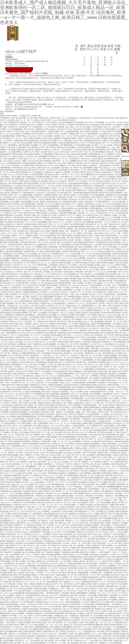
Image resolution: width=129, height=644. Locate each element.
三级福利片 (103, 564)
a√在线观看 (5, 208)
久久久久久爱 (122, 380)
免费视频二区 (76, 600)
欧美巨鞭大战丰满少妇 (12, 226)
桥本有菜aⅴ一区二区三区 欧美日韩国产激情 (101, 260)
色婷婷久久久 (113, 471)
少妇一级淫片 (29, 616)
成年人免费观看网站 (51, 145)
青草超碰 (12, 150)
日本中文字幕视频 (38, 437)
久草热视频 (25, 256)
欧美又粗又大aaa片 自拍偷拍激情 (27, 532)
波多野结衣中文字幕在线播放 (104, 129)
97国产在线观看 (79, 308)
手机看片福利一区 (28, 570)
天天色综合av (106, 349)
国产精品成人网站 (52, 174)
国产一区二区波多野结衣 (112, 143)
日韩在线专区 (74, 159)
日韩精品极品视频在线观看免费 (86, 193)
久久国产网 (37, 272)
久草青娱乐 (122, 226)
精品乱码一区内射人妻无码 (117, 152)
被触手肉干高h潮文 (43, 150)
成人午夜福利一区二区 (52, 525)
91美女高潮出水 (37, 586)
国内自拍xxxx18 (111, 199)
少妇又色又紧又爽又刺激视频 (39, 161)
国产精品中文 (44, 254)
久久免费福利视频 (26, 195)
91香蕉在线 (65, 559)
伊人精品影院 (47, 283)
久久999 (3, 122)
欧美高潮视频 (57, 335)
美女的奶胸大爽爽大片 (33, 154)
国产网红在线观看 (39, 306)
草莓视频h (52, 410)
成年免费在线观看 (97, 523)
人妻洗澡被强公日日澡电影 (109, 165)
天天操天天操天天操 (114, 186)
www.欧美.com (75, 199)
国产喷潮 (74, 471)
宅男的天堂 (119, 172)
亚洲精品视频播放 (110, 355)
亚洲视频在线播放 (12, 256)
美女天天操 (92, 534)
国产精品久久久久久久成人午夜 (23, 326)
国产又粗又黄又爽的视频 (107, 226)
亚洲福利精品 (42, 636)
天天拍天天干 (75, 369)
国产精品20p (62, 183)
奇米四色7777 (62, 464)
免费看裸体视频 (110, 480)
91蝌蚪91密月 (81, 190)
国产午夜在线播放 (47, 310)
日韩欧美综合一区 (40, 127)
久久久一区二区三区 (109, 593)
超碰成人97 (20, 595)
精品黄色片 (91, 226)
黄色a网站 (114, 247)
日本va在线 (11, 147)
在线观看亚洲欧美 (33, 595)
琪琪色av (67, 319)
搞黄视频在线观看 (70, 202)
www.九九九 (83, 179)
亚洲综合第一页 (25, 127)
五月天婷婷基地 (11, 125)
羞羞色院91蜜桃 (51, 195)
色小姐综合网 (23, 349)
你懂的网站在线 (11, 279)
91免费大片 (98, 480)
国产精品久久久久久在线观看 (109, 217)
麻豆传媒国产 (106, 552)
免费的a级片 (41, 561)
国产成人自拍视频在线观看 (96, 290)
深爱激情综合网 (67, 267)
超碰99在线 (95, 229)
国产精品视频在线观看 (99, 430)
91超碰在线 (25, 260)
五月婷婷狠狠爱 (91, 156)
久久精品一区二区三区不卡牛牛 (51, 505)
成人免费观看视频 (47, 297)
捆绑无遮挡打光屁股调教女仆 (42, 256)
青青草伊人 (117, 240)
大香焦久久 (56, 150)
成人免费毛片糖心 (59, 487)
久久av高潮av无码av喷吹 (22, 186)
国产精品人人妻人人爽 (70, 294)
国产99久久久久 (105, 231)
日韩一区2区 (26, 247)
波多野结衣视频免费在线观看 (45, 143)
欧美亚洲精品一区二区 (78, 170)
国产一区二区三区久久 (74, 421)
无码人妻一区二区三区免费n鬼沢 (30, 541)
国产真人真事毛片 (81, 518)
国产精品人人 (69, 335)
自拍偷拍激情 (51, 618)
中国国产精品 (46, 303)
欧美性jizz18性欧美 (14, 292)
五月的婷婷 (117, 324)
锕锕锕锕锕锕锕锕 (111, 358)
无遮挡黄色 (75, 478)
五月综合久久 (41, 193)
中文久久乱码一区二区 (74, 367)
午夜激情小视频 (7, 351)
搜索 (2, 113)
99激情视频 (48, 154)
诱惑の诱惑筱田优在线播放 (50, 251)
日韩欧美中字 (118, 620)
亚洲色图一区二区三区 (93, 459)
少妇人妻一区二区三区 (12, 376)
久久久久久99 (14, 518)
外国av (125, 301)
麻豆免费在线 (51, 333)
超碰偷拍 (26, 229)
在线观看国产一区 (81, 217)
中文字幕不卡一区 (57, 421)
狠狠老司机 (83, 489)
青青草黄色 (29, 627)
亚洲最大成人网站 (112, 238)
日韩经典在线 (57, 279)
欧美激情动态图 (81, 267)
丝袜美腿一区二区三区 (112, 181)
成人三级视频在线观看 (70, 131)
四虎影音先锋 (13, 122)
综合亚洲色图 (116, 258)
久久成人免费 (95, 183)
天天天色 (89, 122)
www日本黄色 (24, 279)
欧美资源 (15, 165)
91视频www (30, 613)
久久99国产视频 (6, 527)
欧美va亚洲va (51, 129)
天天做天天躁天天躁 (92, 138)
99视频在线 (55, 419)
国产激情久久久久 (41, 421)
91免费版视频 (42, 457)
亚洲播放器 (8, 254)
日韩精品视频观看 (51, 480)
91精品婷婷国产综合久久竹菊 (102, 392)
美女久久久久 (110, 233)
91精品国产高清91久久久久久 (92, 294)
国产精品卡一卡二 (75, 631)
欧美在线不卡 (18, 211)
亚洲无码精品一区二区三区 (62, 217)
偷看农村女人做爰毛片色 (83, 186)
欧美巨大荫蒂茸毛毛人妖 (119, 405)
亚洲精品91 (46, 217)
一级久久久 (119, 392)
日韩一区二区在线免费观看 (95, 152)
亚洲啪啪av (114, 229)
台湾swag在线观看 (114, 204)
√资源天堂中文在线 (71, 500)
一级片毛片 (105, 548)
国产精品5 (49, 179)
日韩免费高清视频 (43, 177)
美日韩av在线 (81, 541)
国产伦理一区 (119, 315)
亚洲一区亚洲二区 (10, 127)
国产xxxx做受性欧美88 (110, 333)
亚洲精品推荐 (99, 186)
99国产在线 (96, 457)
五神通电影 (66, 552)
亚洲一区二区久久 (68, 206)
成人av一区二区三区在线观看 (50, 607)
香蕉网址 (93, 217)
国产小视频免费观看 (50, 360)
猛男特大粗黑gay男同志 (90, 530)
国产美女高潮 (79, 136)
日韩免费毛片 (63, 634)
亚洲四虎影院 (6, 186)
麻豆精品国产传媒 (74, 439)
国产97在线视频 (44, 353)
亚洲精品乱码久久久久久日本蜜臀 (76, 555)
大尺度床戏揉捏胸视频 (66, 389)
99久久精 (78, 141)
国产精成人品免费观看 (84, 247)
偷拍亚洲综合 (29, 288)
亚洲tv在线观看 (9, 159)
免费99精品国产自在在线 (34, 206)
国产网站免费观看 (45, 417)
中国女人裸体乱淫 (93, 545)
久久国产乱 (15, 143)
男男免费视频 (93, 170)
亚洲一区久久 (6, 383)
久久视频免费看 (15, 152)
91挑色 (8, 516)
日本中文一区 (54, 245)
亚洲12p (119, 263)
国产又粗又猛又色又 (112, 224)
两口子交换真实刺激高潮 (97, 374)
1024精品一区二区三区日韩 (91, 181)
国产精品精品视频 (67, 247)
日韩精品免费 (6, 439)
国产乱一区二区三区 (113, 297)
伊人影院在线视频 (121, 195)
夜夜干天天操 (6, 469)
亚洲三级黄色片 (75, 342)
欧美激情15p (121, 602)
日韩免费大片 (92, 258)
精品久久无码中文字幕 (74, 152)
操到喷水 (40, 613)
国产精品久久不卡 (88, 401)
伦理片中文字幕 (7, 457)
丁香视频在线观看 (52, 593)
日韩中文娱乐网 (91, 367)
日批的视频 (53, 265)
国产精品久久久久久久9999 (87, 317)
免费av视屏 (5, 385)
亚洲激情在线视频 (75, 564)
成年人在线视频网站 (33, 328)
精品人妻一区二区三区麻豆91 (39, 564)
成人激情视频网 (41, 156)
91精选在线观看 (6, 573)
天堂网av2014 (49, 172)
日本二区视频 (77, 204)
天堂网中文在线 (113, 292)
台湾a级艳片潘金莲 (30, 491)
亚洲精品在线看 (81, 448)
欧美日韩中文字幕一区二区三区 (114, 183)
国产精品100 (116, 509)
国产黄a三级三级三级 (92, 464)
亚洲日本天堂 (115, 453)
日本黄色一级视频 (67, 134)
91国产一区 (78, 457)
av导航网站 (32, 521)
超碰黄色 (65, 419)
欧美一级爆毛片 (95, 491)
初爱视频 (44, 260)
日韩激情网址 (99, 279)
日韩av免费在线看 (90, 371)
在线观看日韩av (95, 179)
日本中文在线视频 (87, 265)
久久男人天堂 (12, 588)
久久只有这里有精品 (82, 197)
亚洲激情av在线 (96, 527)
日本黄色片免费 (80, 150)
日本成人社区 (65, 383)
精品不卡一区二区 (10, 335)
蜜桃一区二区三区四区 (16, 131)
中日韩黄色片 (89, 188)
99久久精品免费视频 (48, 236)
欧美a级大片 (91, 136)
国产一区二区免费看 (63, 561)
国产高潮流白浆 (29, 177)
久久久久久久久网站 (36, 478)
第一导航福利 (14, 353)
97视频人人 (41, 125)
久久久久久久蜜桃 (74, 233)
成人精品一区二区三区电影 (102, 145)
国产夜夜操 (108, 527)
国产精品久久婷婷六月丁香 (35, 579)
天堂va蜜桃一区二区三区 (70, 177)
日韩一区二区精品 (67, 312)
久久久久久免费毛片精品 (117, 265)
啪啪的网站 (19, 188)
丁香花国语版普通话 (14, 163)
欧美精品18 (11, 317)
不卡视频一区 (79, 290)
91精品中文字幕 (59, 190)
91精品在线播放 (36, 439)
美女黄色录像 (6, 283)
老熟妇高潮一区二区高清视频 (83, 604)
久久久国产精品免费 (20, 283)
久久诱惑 (32, 319)
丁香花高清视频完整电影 (65, 374)
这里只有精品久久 (120, 437)
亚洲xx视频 (67, 186)
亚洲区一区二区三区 (61, 340)
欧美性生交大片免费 (76, 156)
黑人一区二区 (67, 136)
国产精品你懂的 (84, 349)
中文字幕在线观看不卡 (103, 202)
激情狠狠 (33, 385)
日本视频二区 (48, 272)
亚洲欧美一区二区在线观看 (66, 622)
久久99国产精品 (105, 131)
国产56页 (74, 595)
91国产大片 (25, 299)
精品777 (117, 394)
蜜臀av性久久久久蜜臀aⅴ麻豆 (36, 245)
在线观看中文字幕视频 (98, 471)
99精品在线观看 (59, 238)
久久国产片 (11, 206)
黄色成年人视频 (48, 523)
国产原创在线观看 (39, 414)
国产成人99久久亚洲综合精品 (89, 161)
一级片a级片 (41, 516)
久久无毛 (98, 353)
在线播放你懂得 (78, 469)
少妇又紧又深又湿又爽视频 (57, 170)
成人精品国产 (23, 462)
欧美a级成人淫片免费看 (71, 299)
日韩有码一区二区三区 (87, 213)
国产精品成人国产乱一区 (55, 276)
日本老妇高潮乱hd (110, 179)
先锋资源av (90, 469)
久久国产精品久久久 (25, 159)
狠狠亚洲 (120, 326)
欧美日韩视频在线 (75, 333)
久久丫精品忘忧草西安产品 (87, 521)
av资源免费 (104, 134)
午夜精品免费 (106, 473)
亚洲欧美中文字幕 (21, 482)
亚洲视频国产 (31, 466)
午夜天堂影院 (106, 525)
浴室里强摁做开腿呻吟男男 (84, 242)
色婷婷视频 (62, 333)
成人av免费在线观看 (113, 299)
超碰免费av (13, 145)
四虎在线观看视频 (73, 602)
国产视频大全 (86, 195)
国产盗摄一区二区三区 (39, 233)
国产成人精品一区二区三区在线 (35, 473)
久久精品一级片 (110, 459)
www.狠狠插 (5, 378)
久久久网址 (72, 349)
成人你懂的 (33, 254)
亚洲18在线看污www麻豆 (96, 584)
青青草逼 (33, 462)
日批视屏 (9, 367)
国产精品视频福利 (106, 629)
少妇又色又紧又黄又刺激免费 (48, 294)
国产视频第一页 (83, 315)
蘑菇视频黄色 (53, 582)
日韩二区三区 (39, 346)
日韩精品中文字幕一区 (96, 308)
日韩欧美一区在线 (30, 607)
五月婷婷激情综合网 (82, 145)
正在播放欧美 (56, 512)
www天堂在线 (116, 414)
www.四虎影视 (95, 378)
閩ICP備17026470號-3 (62, 107)
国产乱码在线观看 (77, 414)
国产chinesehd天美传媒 (46, 197)
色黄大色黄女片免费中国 (85, 507)
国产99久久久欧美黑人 (60, 292)
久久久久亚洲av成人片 (54, 274)
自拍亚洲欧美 (98, 159)
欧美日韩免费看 (18, 613)
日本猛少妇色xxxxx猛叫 (87, 437)
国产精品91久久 (119, 423)
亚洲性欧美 (40, 333)
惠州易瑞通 (33, 104)
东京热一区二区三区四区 (113, 197)
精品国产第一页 (115, 290)
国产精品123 (20, 457)
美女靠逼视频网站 (53, 206)
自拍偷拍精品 (54, 331)
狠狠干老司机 (103, 453)
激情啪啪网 (91, 383)
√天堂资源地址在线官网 (39, 181)
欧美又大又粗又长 (75, 260)
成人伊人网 (75, 611)
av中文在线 (17, 392)
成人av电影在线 (99, 292)
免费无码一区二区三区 (59, 326)
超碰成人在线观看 (63, 172)
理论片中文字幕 (39, 170)
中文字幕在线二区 (20, 254)
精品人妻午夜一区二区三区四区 (25, 536)
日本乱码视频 (77, 407)
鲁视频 (19, 493)
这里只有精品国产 (100, 543)
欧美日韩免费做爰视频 (99, 618)
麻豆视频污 (5, 143)
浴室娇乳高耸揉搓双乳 (90, 577)
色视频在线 (89, 353)
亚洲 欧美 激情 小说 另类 (22, 469)
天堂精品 (62, 507)
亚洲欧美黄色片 (114, 301)
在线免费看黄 (26, 276)
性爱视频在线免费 (106, 281)
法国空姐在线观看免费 (42, 226)
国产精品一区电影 (87, 643)
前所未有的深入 (86, 274)
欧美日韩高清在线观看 (26, 636)
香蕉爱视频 (52, 473)
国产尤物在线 (20, 573)
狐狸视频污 (85, 344)
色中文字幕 (62, 163)
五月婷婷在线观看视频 (102, 254)
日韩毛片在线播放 (89, 453)
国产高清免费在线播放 (57, 430)
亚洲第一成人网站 (119, 215)
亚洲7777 (48, 387)
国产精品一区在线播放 (20, 432)
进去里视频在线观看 (37, 317)
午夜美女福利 (68, 272)
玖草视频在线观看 (74, 297)
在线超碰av (91, 455)
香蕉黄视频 (118, 410)
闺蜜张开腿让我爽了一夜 (43, 301)
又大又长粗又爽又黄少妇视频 (34, 285)
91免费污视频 (5, 389)
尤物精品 (62, 480)
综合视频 (74, 559)
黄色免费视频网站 (65, 211)
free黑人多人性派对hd (103, 240)
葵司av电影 (45, 231)
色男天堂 (104, 514)
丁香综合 (121, 597)
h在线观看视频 (99, 195)
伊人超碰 (17, 473)
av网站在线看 (34, 231)
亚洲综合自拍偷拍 (19, 310)
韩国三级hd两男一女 (13, 294)
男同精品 (28, 534)
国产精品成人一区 (80, 539)
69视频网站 (88, 141)
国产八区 (60, 401)
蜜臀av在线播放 (87, 505)
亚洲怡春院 (40, 543)
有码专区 (26, 475)
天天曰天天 (79, 496)
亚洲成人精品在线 (76, 509)
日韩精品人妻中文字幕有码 (62, 534)
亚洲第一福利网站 (112, 523)
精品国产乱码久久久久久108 (52, 152)
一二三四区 (116, 421)
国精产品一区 (122, 407)
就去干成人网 (57, 249)
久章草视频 (21, 147)
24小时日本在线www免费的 (21, 346)
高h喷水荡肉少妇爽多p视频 (51, 378)
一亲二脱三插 (21, 521)
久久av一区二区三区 (62, 423)
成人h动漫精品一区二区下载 (102, 335)
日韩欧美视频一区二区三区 (108, 337)
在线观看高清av (90, 631)
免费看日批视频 (70, 279)
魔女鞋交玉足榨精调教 (67, 147)
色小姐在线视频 (118, 536)
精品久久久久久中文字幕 (53, 426)
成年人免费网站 (102, 507)
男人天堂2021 (51, 346)
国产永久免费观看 (69, 514)
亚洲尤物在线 (108, 441)
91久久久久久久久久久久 (63, 258)
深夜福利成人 (108, 172)
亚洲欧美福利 (104, 258)
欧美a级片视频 (30, 215)
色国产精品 (49, 597)
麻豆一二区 (40, 288)
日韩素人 (70, 222)
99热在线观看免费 (31, 141)
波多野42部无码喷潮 (58, 233)
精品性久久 (69, 625)
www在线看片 (16, 134)
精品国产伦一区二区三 (28, 240)
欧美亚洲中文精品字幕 (78, 568)
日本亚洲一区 (122, 319)
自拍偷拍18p (22, 231)
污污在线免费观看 (78, 383)
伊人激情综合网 (80, 534)
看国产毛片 (98, 168)
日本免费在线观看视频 (60, 398)
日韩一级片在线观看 (35, 471)
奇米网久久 (39, 274)
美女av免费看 (114, 141)
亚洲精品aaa (10, 328)
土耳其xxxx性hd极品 (75, 459)
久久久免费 (91, 426)
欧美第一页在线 (75, 240)
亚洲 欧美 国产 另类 (106, 412)
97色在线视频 (105, 502)
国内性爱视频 (119, 534)
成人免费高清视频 (88, 276)
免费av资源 (18, 405)
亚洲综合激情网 (41, 308)
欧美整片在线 (110, 256)
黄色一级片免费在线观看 (36, 131)
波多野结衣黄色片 (103, 401)
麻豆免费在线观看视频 (91, 548)
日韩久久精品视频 (59, 226)
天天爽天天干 (88, 238)
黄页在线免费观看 (39, 410)
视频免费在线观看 (78, 552)
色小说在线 (98, 358)
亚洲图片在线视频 (122, 491)
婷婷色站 (62, 265)
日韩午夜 (111, 482)
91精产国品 (24, 181)
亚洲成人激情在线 (85, 202)
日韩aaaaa (18, 527)
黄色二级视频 (78, 283)
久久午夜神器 (96, 462)
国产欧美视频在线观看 (28, 575)
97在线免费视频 (24, 414)
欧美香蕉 (7, 471)
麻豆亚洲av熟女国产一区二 (113, 161)
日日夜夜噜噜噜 (37, 387)
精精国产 (5, 550)
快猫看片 (57, 136)
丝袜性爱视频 (99, 274)
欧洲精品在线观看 (92, 525)
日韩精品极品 (64, 281)
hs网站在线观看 (113, 385)
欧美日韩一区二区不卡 (50, 595)
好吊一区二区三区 (8, 493)
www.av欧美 (45, 141)
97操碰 (125, 487)
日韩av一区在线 (38, 199)
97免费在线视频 (41, 213)
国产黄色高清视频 (31, 183)
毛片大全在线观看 (46, 136)
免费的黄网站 (107, 378)
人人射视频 (105, 414)
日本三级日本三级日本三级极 (15, 161)
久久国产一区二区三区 (59, 188)
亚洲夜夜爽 (93, 362)
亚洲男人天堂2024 (106, 303)
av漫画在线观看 (11, 240)
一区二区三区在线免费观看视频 (75, 378)
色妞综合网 (70, 190)
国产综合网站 (38, 134)
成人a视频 (68, 403)
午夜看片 (19, 272)
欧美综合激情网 (114, 242)
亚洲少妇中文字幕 (65, 129)
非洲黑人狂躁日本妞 (120, 455)
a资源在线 (97, 627)
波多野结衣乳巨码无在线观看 (111, 193)
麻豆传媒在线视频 (16, 183)
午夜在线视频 (71, 256)
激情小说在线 (110, 446)
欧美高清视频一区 (72, 505)
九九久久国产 (57, 532)
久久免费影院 (22, 634)
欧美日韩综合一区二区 (87, 575)
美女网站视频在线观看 (76, 226)
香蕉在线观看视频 (10, 308)
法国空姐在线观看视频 (14, 251)
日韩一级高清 (64, 195)
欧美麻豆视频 (52, 317)
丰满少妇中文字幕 (31, 453)
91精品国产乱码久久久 (60, 254)
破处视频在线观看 (91, 351)
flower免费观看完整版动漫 (93, 625)
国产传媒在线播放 (73, 276)
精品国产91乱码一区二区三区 (24, 383)
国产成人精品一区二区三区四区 (30, 258)
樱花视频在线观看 (104, 455)
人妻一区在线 (103, 405)
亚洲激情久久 (17, 193)
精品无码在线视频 (42, 188)
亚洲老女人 (52, 211)
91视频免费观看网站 (28, 353)
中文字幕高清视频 (24, 423)
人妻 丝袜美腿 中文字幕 (75, 484)
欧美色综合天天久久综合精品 (88, 125)
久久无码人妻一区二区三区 (35, 450)
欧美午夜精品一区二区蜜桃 (68, 324)
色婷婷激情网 (93, 134)
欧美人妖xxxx (8, 220)
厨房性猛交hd (115, 448)
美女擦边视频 (100, 389)
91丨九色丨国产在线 (42, 159)
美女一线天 (52, 548)
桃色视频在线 (43, 315)
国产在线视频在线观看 (109, 518)
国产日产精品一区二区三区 (93, 199)
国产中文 (113, 403)
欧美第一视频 (24, 233)
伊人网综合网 (60, 364)
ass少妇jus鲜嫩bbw (66, 122)
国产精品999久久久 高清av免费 (38, 367)
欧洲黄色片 (18, 525)
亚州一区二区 (81, 134)
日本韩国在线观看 (94, 143)
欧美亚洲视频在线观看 (62, 283)
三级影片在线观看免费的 (118, 541)
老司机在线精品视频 (20, 439)
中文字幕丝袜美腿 (27, 165)
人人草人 (82, 310)
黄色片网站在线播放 (50, 281)
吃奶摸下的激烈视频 (31, 609)
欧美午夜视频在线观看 (32, 552)
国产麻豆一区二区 (52, 355)
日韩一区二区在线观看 (80, 394)
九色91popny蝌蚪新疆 (92, 342)
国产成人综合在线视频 (105, 426)
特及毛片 (100, 446)
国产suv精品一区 (48, 435)
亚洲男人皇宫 (100, 265)
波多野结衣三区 (13, 276)
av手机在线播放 (77, 525)
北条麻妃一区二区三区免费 (27, 369)
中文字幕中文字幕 (52, 134)
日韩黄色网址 (50, 541)
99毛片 (76, 168)
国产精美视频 (24, 145)
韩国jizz (43, 202)
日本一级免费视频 (14, 446)
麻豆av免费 (15, 172)
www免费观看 (29, 543)
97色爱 (81, 622)
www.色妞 (73, 310)
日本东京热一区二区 (60, 159)
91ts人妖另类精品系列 (119, 134)
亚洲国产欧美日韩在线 (71, 251)
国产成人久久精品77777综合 (92, 550)
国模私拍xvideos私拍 (26, 150)
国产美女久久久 (15, 229)
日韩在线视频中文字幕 (30, 202)
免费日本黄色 (35, 349)
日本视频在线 (9, 564)
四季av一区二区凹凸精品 (82, 543)
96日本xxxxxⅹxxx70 (81, 285)
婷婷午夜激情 (62, 199)
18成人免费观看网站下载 (43, 423)
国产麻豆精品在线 (65, 193)
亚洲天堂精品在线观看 (9, 604)
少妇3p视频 (15, 202)
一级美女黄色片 (11, 622)
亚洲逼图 (48, 220)
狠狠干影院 (119, 269)
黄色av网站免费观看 (20, 312)
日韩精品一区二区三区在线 (47, 573)
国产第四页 (52, 193)
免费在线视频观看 (98, 206)
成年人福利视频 (90, 319)
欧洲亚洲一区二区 (21, 582)
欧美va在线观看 (74, 358)
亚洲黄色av (36, 441)
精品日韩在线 (36, 229)
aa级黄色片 (39, 195)
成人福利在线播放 (82, 208)
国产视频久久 (43, 521)
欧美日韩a (9, 380)
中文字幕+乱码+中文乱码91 (77, 328)
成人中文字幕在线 (16, 269)
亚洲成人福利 (52, 507)
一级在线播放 (116, 604)
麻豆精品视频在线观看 (35, 593)
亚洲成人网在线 (82, 312)
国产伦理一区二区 (91, 364)
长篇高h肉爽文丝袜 (27, 362)
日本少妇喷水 (52, 122)
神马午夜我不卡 (26, 394)
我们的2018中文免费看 (82, 129)
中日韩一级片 (103, 588)
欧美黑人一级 (69, 428)
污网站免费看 (119, 145)
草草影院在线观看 (14, 249)
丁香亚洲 (98, 236)
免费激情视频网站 (108, 530)
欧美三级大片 (10, 462)
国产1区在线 (81, 374)
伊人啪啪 (14, 509)
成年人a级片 (48, 138)
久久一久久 (50, 625)
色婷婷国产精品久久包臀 (73, 138)
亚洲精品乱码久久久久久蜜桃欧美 (102, 154)
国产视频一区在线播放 (94, 283)
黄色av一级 (124, 518)
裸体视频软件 (88, 410)
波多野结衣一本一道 (60, 161)
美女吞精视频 (88, 600)
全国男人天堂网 (70, 527)
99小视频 (103, 482)
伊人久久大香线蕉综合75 (21, 238)
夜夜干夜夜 (119, 303)
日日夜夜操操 (101, 242)
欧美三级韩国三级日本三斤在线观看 (61, 125)
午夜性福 (12, 369)
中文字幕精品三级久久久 (102, 127)
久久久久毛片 (109, 283)
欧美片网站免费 (60, 489)
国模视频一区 (50, 464)
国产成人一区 (103, 403)
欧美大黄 (51, 622)
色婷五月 (90, 613)
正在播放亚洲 (107, 394)
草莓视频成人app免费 (17, 398)
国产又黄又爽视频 (25, 331)
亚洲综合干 (70, 521)
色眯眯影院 (10, 190)
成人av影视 (79, 353)
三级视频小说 (103, 136)
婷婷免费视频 (94, 489)
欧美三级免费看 (78, 387)
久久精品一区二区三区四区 (84, 211)
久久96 (68, 482)
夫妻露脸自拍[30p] (76, 557)
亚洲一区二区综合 (16, 450)
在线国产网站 (68, 512)
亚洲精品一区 (9, 138)
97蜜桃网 (14, 487)
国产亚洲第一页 (105, 516)
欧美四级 (51, 561)
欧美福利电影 (10, 423)
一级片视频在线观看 (88, 340)
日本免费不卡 (44, 292)
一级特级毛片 (88, 240)
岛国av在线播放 (67, 208)
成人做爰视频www (72, 274)
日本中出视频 (60, 640)
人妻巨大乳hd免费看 (80, 502)
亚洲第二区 (75, 195)
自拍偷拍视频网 (10, 258)
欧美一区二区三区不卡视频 (89, 269)
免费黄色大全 (29, 493)
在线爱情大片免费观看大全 (69, 473)
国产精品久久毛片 (121, 573)
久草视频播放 (38, 276)
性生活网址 (117, 131)
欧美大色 (28, 168)
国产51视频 (80, 584)
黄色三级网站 (55, 627)
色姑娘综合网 (20, 380)
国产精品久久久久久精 (76, 597)
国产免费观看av (15, 609)
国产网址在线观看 (106, 317)
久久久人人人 (113, 469)
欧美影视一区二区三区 (99, 288)
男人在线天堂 (79, 346)
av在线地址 (53, 213)
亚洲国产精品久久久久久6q (26, 136)
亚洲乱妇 (37, 555)
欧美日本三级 (29, 516)
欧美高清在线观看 (71, 385)
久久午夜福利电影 (36, 514)
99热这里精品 (44, 491)
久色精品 (38, 496)
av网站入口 (101, 559)
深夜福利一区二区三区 (58, 156)
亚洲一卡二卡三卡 (89, 251)
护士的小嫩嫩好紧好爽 (104, 360)
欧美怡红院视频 (21, 220)
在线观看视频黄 (38, 174)
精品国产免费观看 (42, 428)
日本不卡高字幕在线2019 (41, 190)
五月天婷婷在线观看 (112, 208)
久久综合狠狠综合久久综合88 (113, 344)
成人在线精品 (105, 215)
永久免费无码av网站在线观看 (59, 263)
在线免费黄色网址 (59, 303)
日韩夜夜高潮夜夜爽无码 (68, 143)
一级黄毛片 (101, 177)
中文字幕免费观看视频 (62, 387)
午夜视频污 (111, 177)
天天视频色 (6, 432)
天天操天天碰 (71, 417)
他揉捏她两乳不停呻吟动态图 (12, 154)
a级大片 (64, 570)
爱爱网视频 (65, 394)
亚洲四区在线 (76, 281)
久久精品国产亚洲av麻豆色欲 (26, 224)
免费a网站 (106, 464)
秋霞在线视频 (105, 351)
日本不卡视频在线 (34, 344)
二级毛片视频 (16, 177)
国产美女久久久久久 (57, 222)
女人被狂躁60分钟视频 (33, 525)
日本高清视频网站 (16, 129)
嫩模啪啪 (58, 138)
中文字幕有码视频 (40, 265)
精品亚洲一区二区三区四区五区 (33, 122)
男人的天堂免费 (119, 202)
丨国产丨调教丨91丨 (120, 500)
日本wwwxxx (86, 159)
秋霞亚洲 (63, 181)
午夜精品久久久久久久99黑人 (18, 306)
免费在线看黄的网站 (91, 407)
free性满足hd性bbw (103, 509)
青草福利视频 (32, 407)
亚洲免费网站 (89, 360)
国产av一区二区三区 (9, 233)
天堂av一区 (101, 204)
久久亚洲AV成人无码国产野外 (60, 308)
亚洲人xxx (14, 428)
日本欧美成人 (88, 233)
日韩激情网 (6, 238)
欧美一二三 (75, 340)
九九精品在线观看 (119, 525)
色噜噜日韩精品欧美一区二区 (32, 242)
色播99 (120, 168)
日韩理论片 (75, 355)
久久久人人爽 (33, 548)
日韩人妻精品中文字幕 (35, 147)
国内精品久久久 (57, 141)
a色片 (111, 398)
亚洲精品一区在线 (46, 364)
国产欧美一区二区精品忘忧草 (12, 156)
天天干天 (20, 206)
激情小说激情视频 (107, 591)
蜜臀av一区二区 (18, 236)
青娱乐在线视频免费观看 (101, 324)
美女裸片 (67, 543)
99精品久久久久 (29, 294)
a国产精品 (95, 349)
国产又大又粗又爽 (92, 163)
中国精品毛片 (17, 288)
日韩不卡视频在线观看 (109, 170)
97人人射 (59, 625)
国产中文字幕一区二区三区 (93, 439)
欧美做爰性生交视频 (65, 197)
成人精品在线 (9, 272)
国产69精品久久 (40, 186)
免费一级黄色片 (6, 217)
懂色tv (80, 279)
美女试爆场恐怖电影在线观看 (65, 566)
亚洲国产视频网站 (7, 303)
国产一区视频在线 (106, 573)
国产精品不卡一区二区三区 (96, 272)
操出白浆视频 (97, 197)
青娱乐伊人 (31, 125)
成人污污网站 (7, 514)
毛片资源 (36, 152)
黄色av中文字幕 (105, 156)
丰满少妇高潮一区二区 (14, 545)
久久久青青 (46, 349)
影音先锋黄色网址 (111, 159)
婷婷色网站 (94, 518)
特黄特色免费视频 (95, 190)
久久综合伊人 (94, 328)
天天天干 (83, 143)
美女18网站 (92, 412)
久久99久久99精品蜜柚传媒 (21, 301)
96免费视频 (38, 394)
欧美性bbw (124, 337)
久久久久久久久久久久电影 (112, 498)
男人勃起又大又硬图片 (88, 165)
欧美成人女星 (67, 545)
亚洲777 (24, 518)
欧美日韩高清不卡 (108, 125)
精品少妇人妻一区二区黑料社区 (85, 432)
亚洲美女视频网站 (50, 344)
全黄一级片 (5, 555)
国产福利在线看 (47, 640)
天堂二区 (57, 577)
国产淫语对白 (29, 545)
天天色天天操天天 (23, 174)
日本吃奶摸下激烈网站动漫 (81, 245)
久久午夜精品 (6, 197)
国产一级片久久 (64, 548)
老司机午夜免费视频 (51, 394)
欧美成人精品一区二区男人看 (42, 432)
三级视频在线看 (53, 131)
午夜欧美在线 (18, 168)
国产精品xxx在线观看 (73, 453)
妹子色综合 (88, 279)
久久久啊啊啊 (37, 247)
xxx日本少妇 (86, 620)
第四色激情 (79, 122)
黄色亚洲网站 (54, 559)
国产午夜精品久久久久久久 (70, 582)
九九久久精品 (39, 498)
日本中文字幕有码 (43, 249)
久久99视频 (31, 358)
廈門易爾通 (19, 104)
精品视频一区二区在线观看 (31, 172)
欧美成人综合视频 (101, 141)
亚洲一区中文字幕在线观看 (93, 299)
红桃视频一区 (36, 145)
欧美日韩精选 (101, 396)
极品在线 (91, 541)
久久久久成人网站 (115, 543)
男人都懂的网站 (88, 174)
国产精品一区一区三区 (28, 459)
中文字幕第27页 (50, 163)
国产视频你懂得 (67, 145)
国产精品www (61, 523)
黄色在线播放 (95, 312)
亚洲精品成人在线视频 (52, 299)
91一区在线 (112, 539)
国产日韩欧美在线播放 (33, 138)
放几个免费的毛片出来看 (47, 215)
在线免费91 (93, 267)
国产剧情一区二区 (94, 561)
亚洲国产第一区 (58, 367)
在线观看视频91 (100, 301)
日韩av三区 (82, 591)
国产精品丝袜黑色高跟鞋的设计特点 (95, 478)
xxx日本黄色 (63, 369)
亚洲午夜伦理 (121, 283)
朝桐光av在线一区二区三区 (78, 430)
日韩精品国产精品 (121, 462)
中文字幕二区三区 (44, 319)
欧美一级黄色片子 (75, 464)
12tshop (51, 104)
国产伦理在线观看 (99, 147)
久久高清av (29, 156)
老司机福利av (90, 204)
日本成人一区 (91, 403)
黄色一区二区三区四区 (9, 181)
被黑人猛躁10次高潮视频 (105, 188)
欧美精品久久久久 (22, 351)
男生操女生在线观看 (56, 127)
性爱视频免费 (87, 306)
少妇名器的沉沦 (96, 640)
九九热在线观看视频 (18, 478)
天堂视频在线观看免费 (68, 213)
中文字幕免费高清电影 (80, 466)
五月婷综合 (44, 269)
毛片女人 (115, 364)
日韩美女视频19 (96, 285)
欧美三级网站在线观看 (89, 131)
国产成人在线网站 (67, 229)
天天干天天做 (14, 247)
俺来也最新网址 (53, 208)
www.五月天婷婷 (31, 364)
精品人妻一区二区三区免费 (11, 285)
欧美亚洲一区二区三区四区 (81, 292)
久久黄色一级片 (110, 285)
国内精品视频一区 (31, 251)
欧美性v (32, 197)
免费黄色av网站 (83, 206)
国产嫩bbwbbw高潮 (23, 170)
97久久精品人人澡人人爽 (36, 208)
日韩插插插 (27, 134)
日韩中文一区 (73, 181)
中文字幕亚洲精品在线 (55, 484)
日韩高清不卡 (74, 638)
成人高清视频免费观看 (27, 290)
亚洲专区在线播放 (83, 444)
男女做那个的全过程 (63, 432)
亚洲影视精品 (59, 417)
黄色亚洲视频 (53, 285)
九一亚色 (108, 579)
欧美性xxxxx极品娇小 (115, 559)
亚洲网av (19, 543)
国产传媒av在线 (29, 249)
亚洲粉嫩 (54, 231)
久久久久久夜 (80, 455)
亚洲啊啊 (73, 161)
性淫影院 (58, 272)
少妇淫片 (23, 604)
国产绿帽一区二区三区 (80, 288)
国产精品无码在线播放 (58, 260)
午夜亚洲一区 (30, 211)
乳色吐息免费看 (26, 143)
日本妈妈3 (68, 249)
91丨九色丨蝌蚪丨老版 (117, 147)
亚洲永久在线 (76, 629)
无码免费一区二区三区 (114, 321)
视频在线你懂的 (44, 403)
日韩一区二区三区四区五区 (14, 435)
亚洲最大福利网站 (51, 448)
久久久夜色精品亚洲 (18, 281)
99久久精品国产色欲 (91, 215)
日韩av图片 (5, 407)
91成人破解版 (12, 362)
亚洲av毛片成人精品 (62, 154)
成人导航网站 (44, 512)
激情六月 (96, 620)
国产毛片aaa (29, 129)
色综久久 (4, 496)
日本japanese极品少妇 (106, 251)
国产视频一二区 (123, 435)
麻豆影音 (14, 290)
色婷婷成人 (15, 586)
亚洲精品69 (51, 498)
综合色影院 (18, 215)
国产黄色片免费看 (74, 238)
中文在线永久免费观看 (16, 358)
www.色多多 (5, 193)
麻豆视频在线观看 (45, 566)
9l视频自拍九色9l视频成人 (26, 315)
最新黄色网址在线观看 (106, 263)
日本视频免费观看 (31, 269)
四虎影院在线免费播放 (117, 376)
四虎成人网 (35, 260)
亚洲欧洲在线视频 (108, 407)
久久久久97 (59, 179)
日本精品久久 (19, 367)
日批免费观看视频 (7, 136)
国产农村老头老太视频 (28, 403)
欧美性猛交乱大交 (54, 202)
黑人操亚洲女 (25, 410)
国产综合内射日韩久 (119, 570)
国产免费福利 (77, 319)
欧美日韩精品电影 (51, 247)
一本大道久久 (18, 627)
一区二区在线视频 (105, 437)
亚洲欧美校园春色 (55, 385)
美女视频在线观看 (66, 448)
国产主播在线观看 (65, 236)
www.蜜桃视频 (75, 405)
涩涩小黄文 (123, 179)
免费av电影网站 (56, 269)
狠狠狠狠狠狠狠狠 (31, 292)
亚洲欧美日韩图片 (108, 138)
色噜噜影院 (121, 484)
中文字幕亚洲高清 (40, 331)
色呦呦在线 (93, 231)
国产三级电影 (61, 631)
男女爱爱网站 (17, 389)
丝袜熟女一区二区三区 (77, 303)
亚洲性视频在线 (97, 208)
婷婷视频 (38, 530)
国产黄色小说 (67, 168)
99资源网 (101, 326)
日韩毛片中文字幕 (107, 163)
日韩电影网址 (35, 412)
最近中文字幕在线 (94, 172)
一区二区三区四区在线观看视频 (58, 351)
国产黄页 (28, 620)
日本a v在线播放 (45, 459)
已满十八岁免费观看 (20, 197)
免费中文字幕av (62, 414)
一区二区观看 (93, 380)
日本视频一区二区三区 (25, 342)
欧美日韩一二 (118, 127)
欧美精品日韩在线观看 (97, 150)
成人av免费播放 (75, 441)
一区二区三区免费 (54, 186)
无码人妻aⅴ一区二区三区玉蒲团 (78, 127)
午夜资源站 (8, 552)
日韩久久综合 (38, 324)
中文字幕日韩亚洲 (79, 172)
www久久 (36, 534)
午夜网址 (14, 403)
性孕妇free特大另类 (107, 380)
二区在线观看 (109, 190)
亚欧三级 (75, 165)
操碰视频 (109, 195)
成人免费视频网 (87, 168)
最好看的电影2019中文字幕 (75, 337)
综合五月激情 (37, 600)
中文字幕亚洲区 (87, 301)
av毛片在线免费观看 (39, 222)
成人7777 (95, 428)
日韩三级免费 (107, 545)
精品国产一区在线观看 (108, 267)
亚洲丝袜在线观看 (19, 471)
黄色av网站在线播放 (66, 496)
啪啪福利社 (11, 541)
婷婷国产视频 (51, 199)
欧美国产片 (60, 256)
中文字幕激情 (50, 324)
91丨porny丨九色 (12, 394)
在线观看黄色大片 (7, 521)
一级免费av (57, 319)
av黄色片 (86, 297)
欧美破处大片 (52, 450)
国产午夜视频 (112, 150)
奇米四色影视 (57, 353)
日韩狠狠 (36, 238)
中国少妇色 (62, 557)
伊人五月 (29, 530)
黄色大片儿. (54, 181)
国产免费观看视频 (28, 204)
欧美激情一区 (61, 297)
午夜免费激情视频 (71, 475)
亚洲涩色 (119, 276)
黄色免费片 (69, 141)
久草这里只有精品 (7, 340)
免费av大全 (13, 195)
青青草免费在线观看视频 (55, 613)
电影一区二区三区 (101, 247)
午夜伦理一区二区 (74, 410)
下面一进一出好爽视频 (90, 376)
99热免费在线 (29, 193)
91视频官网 (18, 141)
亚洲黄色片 (40, 129)
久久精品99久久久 (36, 220)
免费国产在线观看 (108, 484)
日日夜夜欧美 (44, 536)
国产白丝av (4, 625)
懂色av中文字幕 (118, 502)
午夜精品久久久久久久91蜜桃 (70, 215)
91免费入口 (37, 480)
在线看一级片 (64, 231)
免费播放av (40, 493)
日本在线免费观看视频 (43, 489)
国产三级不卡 (123, 272)
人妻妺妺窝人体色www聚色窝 (93, 419)
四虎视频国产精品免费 (103, 423)
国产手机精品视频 (109, 236)
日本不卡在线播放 (38, 351)
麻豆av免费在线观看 (80, 154)
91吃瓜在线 (87, 480)
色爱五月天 (116, 401)
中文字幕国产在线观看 (95, 256)
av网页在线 (43, 240)
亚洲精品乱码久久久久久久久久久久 (112, 362)
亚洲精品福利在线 (55, 362)
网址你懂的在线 (53, 396)
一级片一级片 (64, 600)
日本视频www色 (105, 638)
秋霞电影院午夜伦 (90, 629)
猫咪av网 (17, 491)
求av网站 (55, 177)
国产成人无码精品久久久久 (79, 321)
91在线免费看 (118, 516)
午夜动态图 (58, 290)
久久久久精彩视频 (37, 482)
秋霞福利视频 (14, 242)
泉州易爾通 (43, 104)
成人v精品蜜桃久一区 (115, 308)
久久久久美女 (123, 236)
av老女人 (68, 426)
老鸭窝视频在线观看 (62, 629)
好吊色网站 (76, 620)
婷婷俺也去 (121, 177)
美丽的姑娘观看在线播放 (33, 163)
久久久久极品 (46, 238)
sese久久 (19, 138)
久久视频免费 (20, 611)
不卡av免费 (45, 267)
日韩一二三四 (115, 532)
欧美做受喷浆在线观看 (88, 516)
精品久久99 (26, 600)
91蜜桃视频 (22, 344)
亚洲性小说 (82, 532)
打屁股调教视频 (43, 326)
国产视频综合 (63, 618)
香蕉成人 (8, 213)
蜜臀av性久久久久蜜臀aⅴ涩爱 (47, 638)
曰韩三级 (78, 222)
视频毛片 (105, 229)
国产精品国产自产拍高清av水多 (57, 471)
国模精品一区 (65, 165)
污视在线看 (67, 550)
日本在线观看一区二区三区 (104, 122)
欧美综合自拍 (83, 527)
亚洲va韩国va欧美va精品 (111, 312)
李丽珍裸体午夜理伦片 (10, 274)
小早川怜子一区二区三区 (70, 174)
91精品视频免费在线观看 (78, 183)
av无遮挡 (46, 328)
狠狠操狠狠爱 (84, 573)
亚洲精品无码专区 (23, 190)
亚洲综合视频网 (33, 611)
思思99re (41, 502)
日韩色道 (81, 256)
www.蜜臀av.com (27, 274)
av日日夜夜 (62, 410)
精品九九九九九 (110, 168)
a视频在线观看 (27, 421)
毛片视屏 (22, 125)
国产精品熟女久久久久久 (37, 263)
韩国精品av (27, 226)
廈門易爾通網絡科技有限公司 (26, 109)
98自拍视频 (96, 609)
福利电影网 (120, 190)
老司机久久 (9, 263)
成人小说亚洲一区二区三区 (30, 401)
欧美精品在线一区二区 (106, 213)
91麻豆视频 (86, 609)
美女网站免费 (46, 611)
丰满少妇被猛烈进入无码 (62, 371)
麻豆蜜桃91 (10, 337)
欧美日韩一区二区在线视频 (47, 383)
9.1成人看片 (103, 607)
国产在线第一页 (31, 405)
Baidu (26, 104)
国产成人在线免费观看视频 (117, 206)
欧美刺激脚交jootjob (52, 514)
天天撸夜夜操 (36, 475)
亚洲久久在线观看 (90, 281)
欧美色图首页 (57, 403)
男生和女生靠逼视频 (60, 392)
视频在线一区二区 (50, 530)
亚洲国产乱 (27, 152)
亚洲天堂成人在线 (119, 351)
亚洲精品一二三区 (88, 177)
